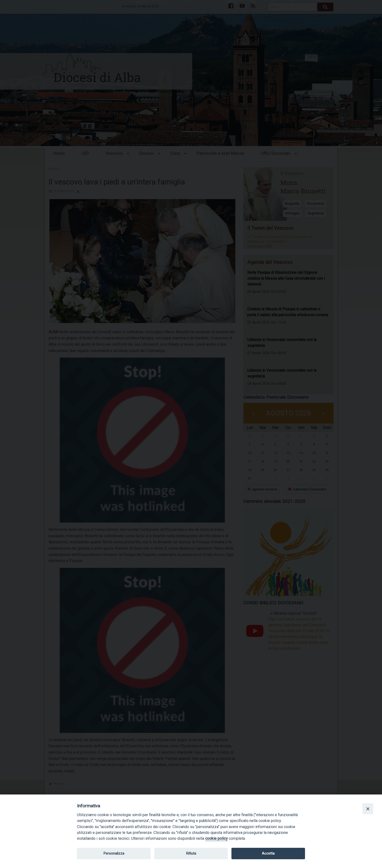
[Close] (368, 809)
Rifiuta (191, 853)
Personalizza (114, 853)
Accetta (268, 853)
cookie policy (216, 838)
